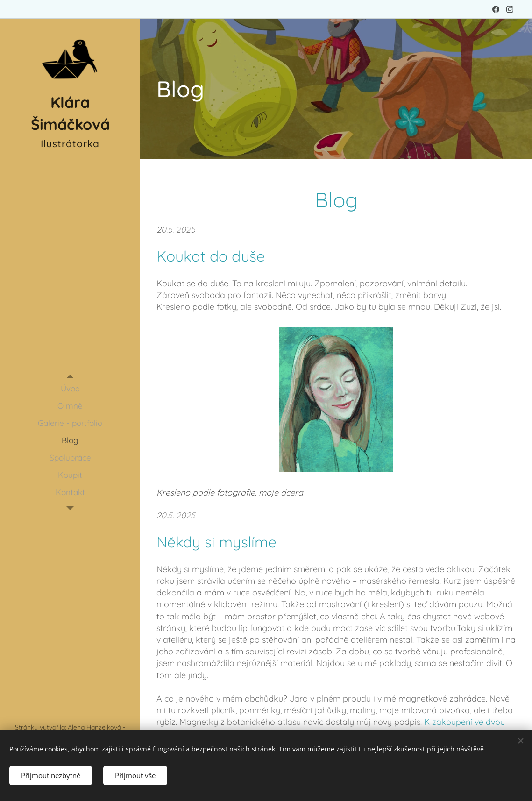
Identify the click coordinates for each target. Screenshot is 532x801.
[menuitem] (70, 388)
